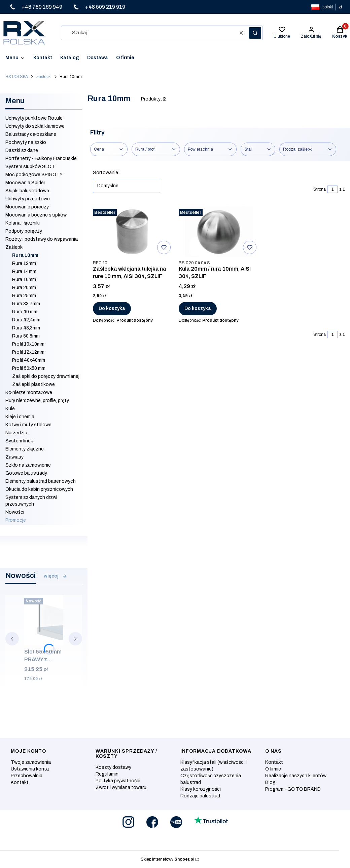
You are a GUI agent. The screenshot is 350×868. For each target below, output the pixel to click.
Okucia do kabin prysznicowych (39, 489)
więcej (56, 576)
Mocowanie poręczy (27, 207)
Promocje (16, 520)
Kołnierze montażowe (29, 392)
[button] (255, 33)
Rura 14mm (24, 271)
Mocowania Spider (25, 183)
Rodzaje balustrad (200, 796)
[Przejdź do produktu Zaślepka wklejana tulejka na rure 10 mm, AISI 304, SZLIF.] (133, 232)
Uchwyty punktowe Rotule (34, 118)
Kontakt (20, 782)
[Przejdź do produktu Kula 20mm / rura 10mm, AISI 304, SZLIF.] (219, 232)
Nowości (15, 512)
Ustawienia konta (30, 769)
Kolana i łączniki (23, 223)
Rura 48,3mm (26, 328)
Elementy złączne (25, 449)
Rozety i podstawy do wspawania (42, 239)
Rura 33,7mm (26, 304)
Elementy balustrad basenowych (41, 481)
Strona (320, 189)
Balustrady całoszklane (31, 134)
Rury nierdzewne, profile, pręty (37, 401)
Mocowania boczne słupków (36, 215)
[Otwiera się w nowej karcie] (128, 822)
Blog (270, 782)
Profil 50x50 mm (29, 368)
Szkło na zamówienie (28, 465)
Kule (10, 409)
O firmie (273, 769)
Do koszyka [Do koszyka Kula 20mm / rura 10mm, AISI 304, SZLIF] (198, 308)
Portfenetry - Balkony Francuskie (41, 159)
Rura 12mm (24, 263)
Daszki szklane (22, 150)
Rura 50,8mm (26, 336)
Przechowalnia (27, 776)
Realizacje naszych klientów (296, 776)
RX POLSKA (17, 77)
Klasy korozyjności (201, 789)
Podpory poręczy (24, 231)
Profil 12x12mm (28, 352)
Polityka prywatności (118, 781)
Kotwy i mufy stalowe (28, 425)
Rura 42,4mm (26, 320)
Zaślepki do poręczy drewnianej (46, 376)
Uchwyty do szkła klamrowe (35, 126)
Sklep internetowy (167, 859)
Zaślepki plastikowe (33, 384)
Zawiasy (14, 457)
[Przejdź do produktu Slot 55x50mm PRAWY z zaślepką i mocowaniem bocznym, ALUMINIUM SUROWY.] (44, 620)
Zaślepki (44, 77)
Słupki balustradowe (27, 191)
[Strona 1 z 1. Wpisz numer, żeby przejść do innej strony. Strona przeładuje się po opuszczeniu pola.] (332, 189)
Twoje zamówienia (31, 762)
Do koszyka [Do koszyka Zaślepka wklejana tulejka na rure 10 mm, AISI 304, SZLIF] (112, 308)
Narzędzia (16, 433)
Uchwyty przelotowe (28, 199)
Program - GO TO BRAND (293, 789)
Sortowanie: (106, 173)
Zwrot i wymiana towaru (121, 787)
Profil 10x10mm (28, 344)
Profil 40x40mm (29, 360)
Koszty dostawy (113, 767)
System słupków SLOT (30, 167)
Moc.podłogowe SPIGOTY (34, 175)
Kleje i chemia (20, 417)
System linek (19, 441)
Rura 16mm (24, 280)
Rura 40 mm (25, 312)
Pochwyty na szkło (26, 142)
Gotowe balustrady (26, 473)
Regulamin (107, 774)
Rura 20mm (24, 288)
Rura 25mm (24, 296)
